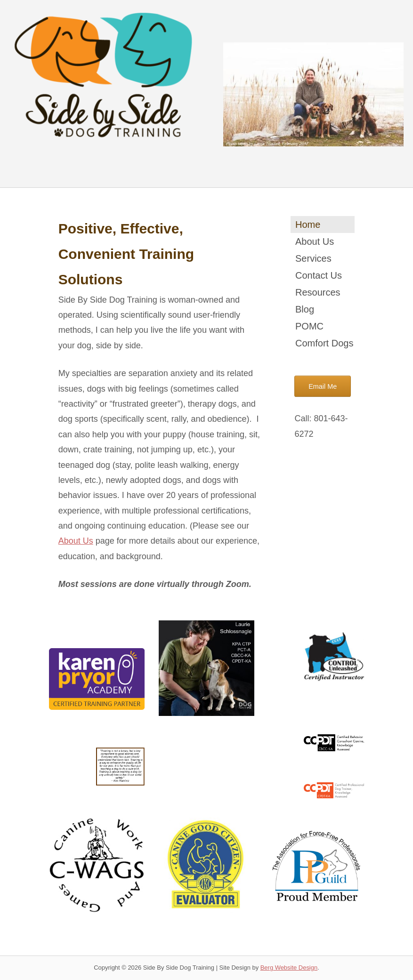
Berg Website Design (289, 968)
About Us (76, 541)
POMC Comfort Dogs (324, 335)
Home (308, 225)
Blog (305, 309)
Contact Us (319, 275)
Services (313, 258)
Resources (318, 292)
